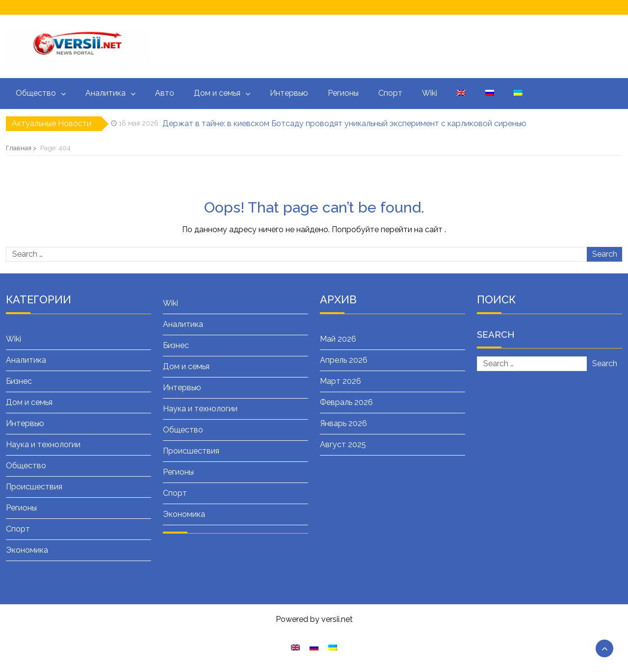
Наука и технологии (43, 444)
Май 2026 (338, 339)
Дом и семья (217, 93)
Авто (165, 93)
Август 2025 (343, 444)
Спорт (390, 93)
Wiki (430, 93)
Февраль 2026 (346, 402)
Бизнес (19, 381)
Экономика (27, 550)
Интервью (289, 93)
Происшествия (34, 487)
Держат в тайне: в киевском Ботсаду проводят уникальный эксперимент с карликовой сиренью (344, 123)
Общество (36, 93)
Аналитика (105, 93)
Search (605, 254)
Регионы (343, 93)
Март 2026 (340, 381)
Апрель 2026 (344, 360)
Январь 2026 (343, 423)
